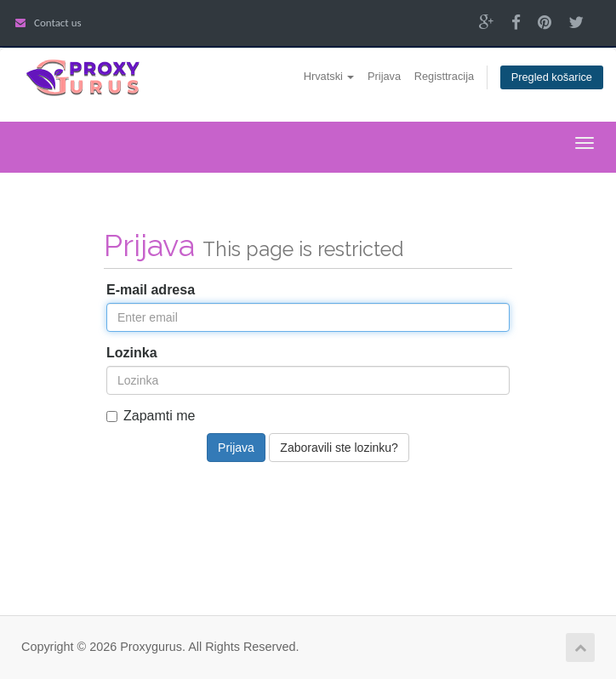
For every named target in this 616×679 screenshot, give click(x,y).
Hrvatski (329, 76)
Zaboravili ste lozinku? (339, 448)
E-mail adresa (151, 290)
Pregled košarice (552, 77)
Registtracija (444, 76)
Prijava (384, 76)
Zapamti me (151, 416)
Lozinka (132, 353)
